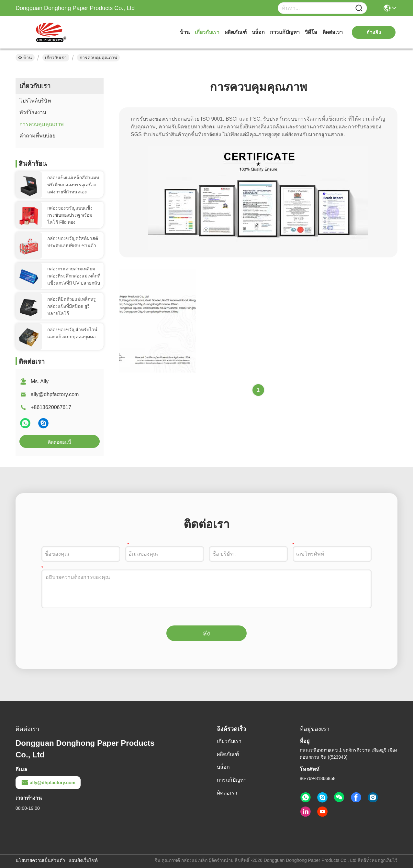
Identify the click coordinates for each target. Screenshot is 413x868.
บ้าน (185, 32)
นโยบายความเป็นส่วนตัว (40, 860)
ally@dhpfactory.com (55, 394)
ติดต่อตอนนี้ (60, 442)
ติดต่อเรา (333, 32)
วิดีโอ (311, 32)
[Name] (359, 8)
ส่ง (206, 633)
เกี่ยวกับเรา (207, 32)
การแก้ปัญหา (285, 32)
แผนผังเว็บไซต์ (83, 860)
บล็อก (258, 32)
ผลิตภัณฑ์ (236, 32)
